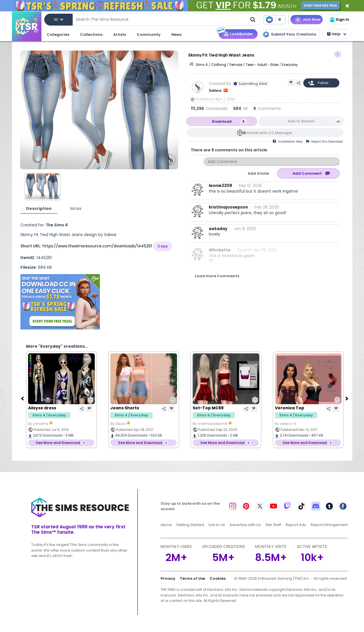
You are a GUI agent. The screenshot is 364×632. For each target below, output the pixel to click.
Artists (120, 35)
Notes (76, 208)
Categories (58, 35)
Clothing (219, 65)
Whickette (220, 250)
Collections (91, 35)
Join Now (311, 19)
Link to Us (217, 525)
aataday (218, 229)
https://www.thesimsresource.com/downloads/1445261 (97, 246)
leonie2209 (220, 185)
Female (236, 65)
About (166, 525)
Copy (163, 246)
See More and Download (58, 443)
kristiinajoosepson (228, 207)
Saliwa (215, 90)
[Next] (348, 398)
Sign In (339, 20)
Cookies (218, 578)
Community (149, 35)
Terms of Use (192, 578)
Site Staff (273, 525)
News (176, 35)
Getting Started (190, 525)
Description (39, 208)
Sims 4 (202, 65)
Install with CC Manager (269, 133)
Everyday (290, 65)
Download (222, 121)
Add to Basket (301, 121)
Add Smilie (258, 173)
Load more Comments (217, 276)
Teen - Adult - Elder (262, 65)
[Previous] (23, 398)
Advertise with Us (245, 525)
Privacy (168, 578)
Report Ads (296, 525)
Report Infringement (329, 525)
